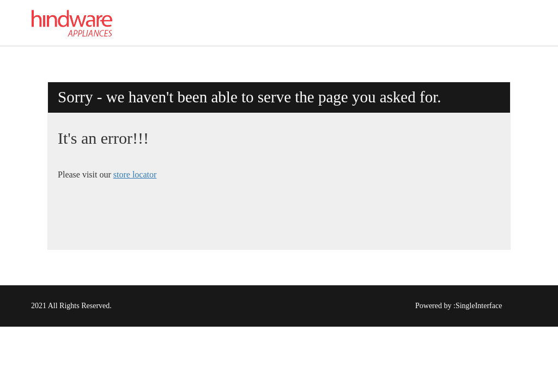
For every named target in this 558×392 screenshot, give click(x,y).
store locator (135, 174)
